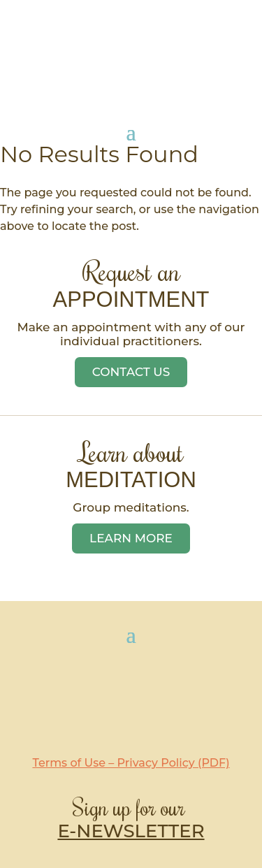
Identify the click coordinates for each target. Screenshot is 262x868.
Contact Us (131, 372)
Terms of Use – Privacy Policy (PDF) (131, 763)
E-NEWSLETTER (131, 831)
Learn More (131, 538)
